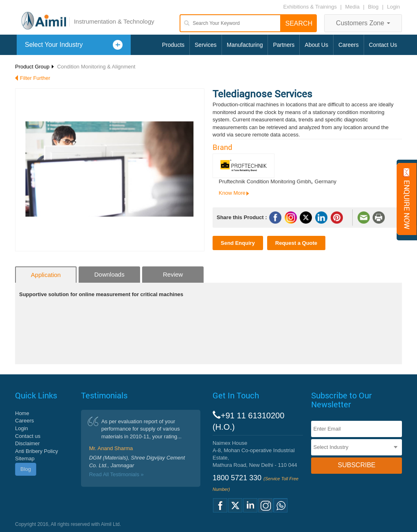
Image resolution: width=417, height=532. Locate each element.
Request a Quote (296, 243)
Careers (349, 45)
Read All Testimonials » (116, 474)
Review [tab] (173, 274)
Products (173, 45)
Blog (373, 7)
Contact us (28, 436)
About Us (316, 45)
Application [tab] (46, 275)
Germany (326, 181)
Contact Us (383, 45)
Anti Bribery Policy (36, 451)
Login (393, 7)
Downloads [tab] (109, 274)
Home (22, 413)
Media (353, 7)
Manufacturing (245, 45)
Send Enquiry (238, 243)
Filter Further (35, 78)
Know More (232, 193)
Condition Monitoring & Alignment (96, 67)
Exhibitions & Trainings (310, 7)
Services (206, 45)
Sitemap (25, 458)
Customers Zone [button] (363, 23)
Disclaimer (27, 443)
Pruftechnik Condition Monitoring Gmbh (265, 181)
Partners (284, 45)
